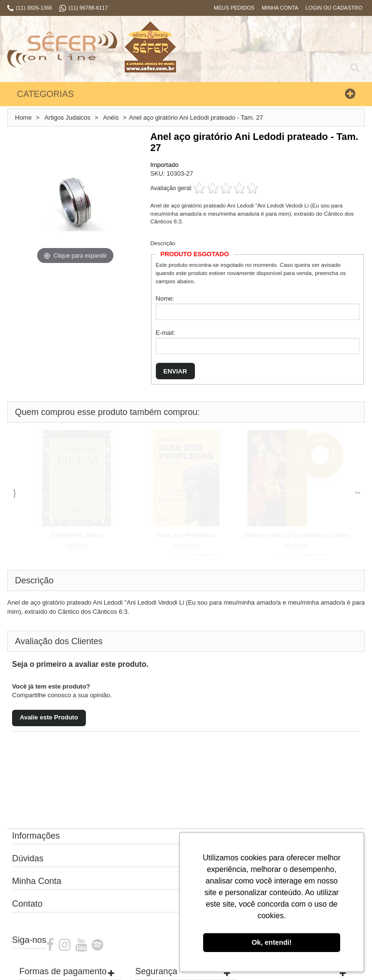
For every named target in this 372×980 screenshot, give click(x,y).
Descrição (163, 243)
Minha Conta (280, 8)
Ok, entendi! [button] (271, 942)
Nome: (165, 298)
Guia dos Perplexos (186, 535)
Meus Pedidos (234, 8)
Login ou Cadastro (334, 8)
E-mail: (165, 333)
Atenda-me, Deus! (76, 535)
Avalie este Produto (49, 717)
